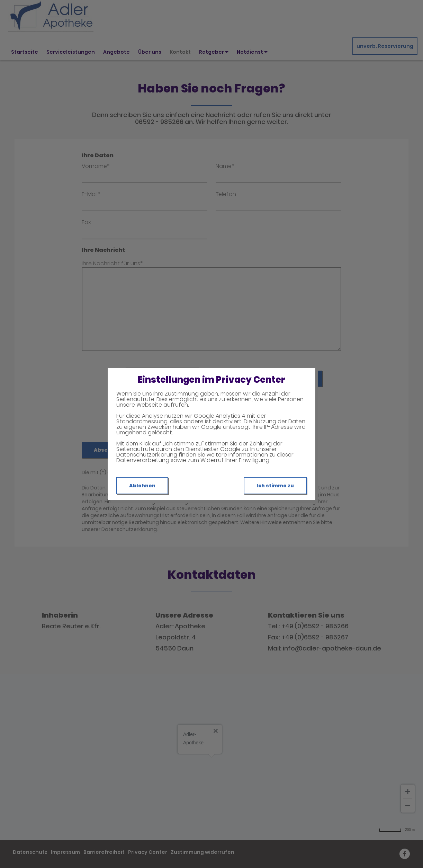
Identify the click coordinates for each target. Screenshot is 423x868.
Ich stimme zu (275, 486)
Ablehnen (142, 486)
